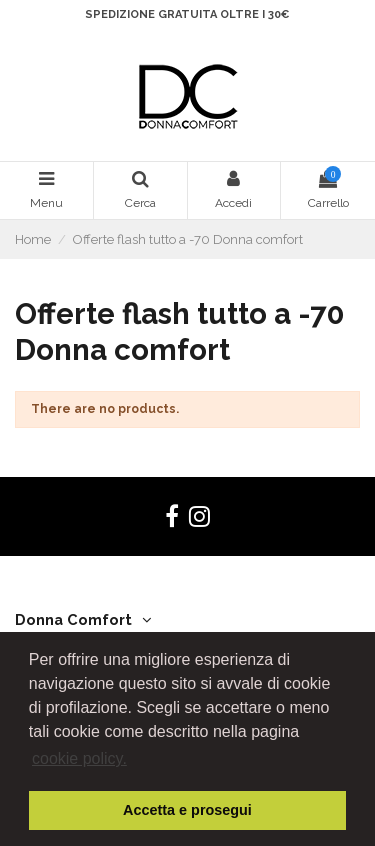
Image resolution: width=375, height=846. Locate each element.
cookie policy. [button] (79, 758)
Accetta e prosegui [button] (187, 810)
